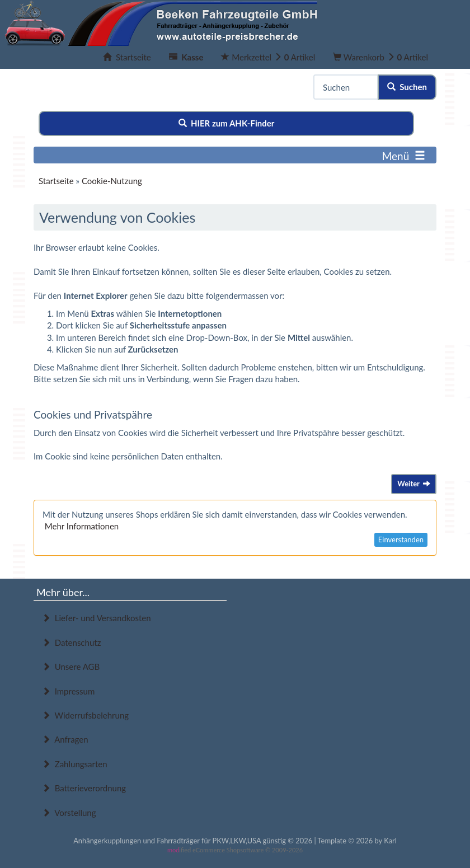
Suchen (407, 87)
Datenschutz (71, 642)
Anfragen (65, 739)
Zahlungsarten (75, 764)
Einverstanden (401, 539)
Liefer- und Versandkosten (97, 618)
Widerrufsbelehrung (85, 715)
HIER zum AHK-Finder (227, 123)
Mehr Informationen (82, 526)
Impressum (68, 691)
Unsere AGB (71, 667)
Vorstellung (69, 813)
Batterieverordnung (84, 788)
